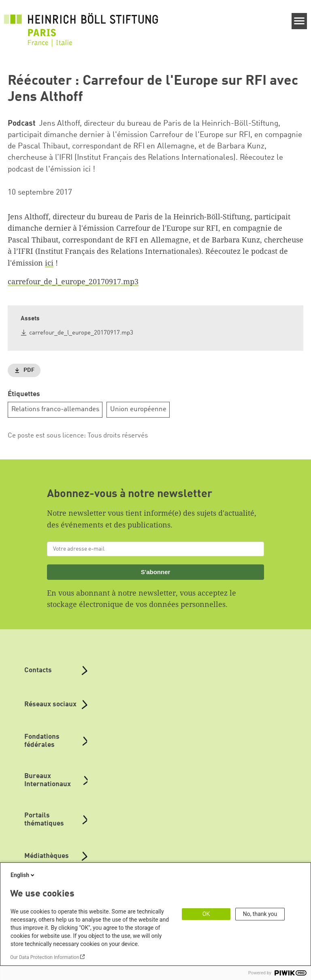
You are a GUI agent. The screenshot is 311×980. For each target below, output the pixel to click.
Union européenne (138, 409)
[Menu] (299, 21)
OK (206, 914)
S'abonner (156, 572)
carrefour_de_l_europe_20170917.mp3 (73, 281)
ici (49, 263)
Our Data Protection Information (45, 957)
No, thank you (260, 914)
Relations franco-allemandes (55, 409)
